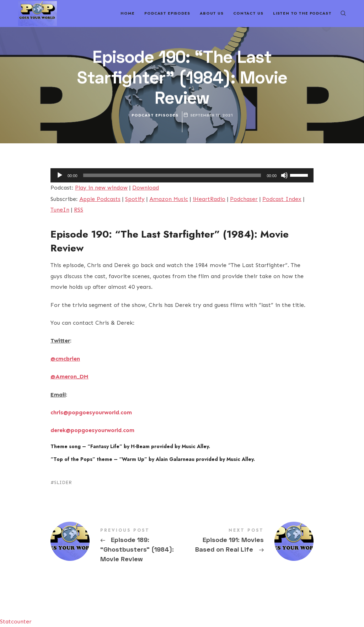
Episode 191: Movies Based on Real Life (248, 541)
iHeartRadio (209, 199)
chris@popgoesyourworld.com (91, 412)
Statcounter (16, 621)
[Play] (60, 175)
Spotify (135, 199)
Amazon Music (169, 199)
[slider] (172, 175)
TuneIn (60, 210)
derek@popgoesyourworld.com (92, 430)
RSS (79, 210)
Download (146, 188)
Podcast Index (282, 199)
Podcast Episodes (155, 115)
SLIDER (63, 482)
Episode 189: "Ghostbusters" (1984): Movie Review (116, 546)
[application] (182, 175)
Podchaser (244, 199)
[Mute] (284, 175)
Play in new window (101, 188)
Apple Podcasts (100, 199)
